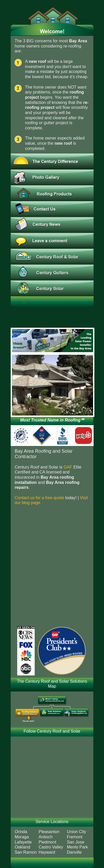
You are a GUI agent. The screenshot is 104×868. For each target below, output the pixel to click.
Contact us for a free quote (39, 498)
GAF (68, 467)
